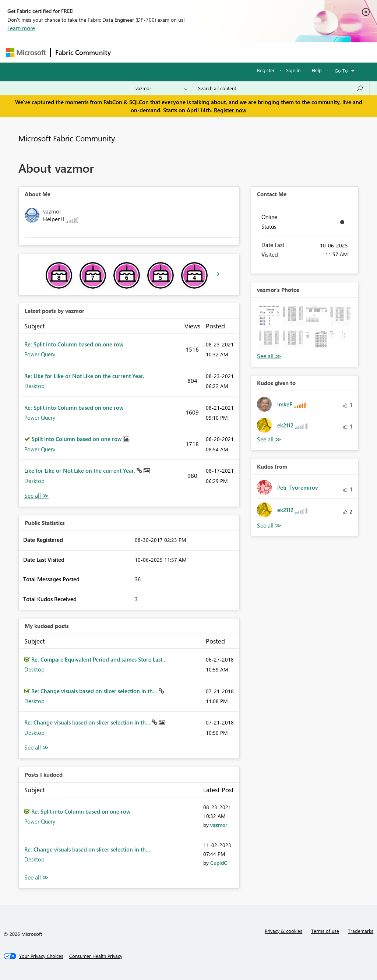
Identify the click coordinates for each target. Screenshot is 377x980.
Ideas (190, 52)
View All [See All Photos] (269, 356)
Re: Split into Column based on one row (74, 344)
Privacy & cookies (283, 931)
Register (266, 70)
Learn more (21, 28)
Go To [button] (341, 70)
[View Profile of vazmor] (219, 825)
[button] (269, 316)
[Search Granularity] (161, 88)
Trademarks (361, 931)
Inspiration (160, 52)
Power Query (40, 354)
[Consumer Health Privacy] (96, 956)
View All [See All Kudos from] (269, 526)
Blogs (256, 52)
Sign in (293, 70)
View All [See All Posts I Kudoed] (36, 877)
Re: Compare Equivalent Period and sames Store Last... (99, 659)
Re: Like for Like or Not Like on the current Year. (84, 376)
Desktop (34, 386)
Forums (128, 52)
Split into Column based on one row (77, 439)
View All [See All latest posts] (36, 496)
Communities (223, 52)
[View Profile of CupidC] (219, 863)
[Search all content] (281, 88)
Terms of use (325, 931)
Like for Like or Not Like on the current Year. (80, 470)
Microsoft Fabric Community (67, 138)
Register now (230, 110)
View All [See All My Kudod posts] (36, 748)
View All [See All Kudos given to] (269, 439)
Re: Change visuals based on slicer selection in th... (95, 691)
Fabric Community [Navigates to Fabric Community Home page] (83, 52)
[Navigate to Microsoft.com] (26, 52)
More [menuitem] (281, 52)
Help (317, 70)
